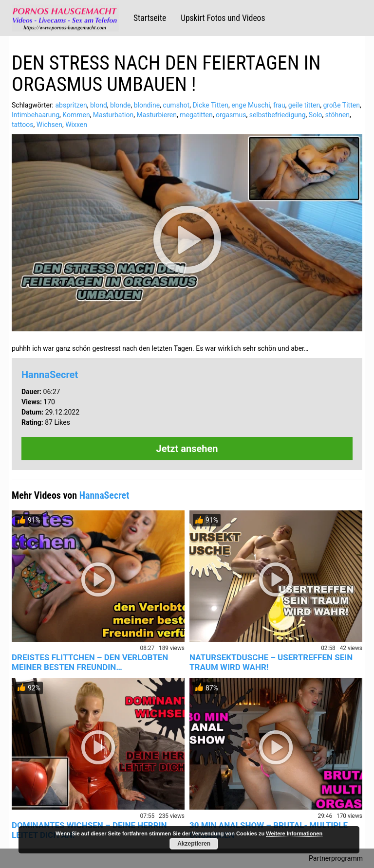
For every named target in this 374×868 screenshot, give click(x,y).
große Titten (341, 105)
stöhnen (337, 115)
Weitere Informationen (294, 833)
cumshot (176, 105)
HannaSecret (50, 375)
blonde (120, 105)
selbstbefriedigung (278, 115)
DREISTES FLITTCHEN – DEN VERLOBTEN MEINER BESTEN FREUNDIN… (90, 662)
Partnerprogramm (336, 858)
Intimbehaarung (36, 115)
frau (279, 105)
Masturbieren (157, 115)
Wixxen (76, 125)
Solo (316, 115)
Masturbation (113, 115)
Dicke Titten (210, 105)
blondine (147, 105)
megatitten (196, 115)
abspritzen (71, 105)
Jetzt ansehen (187, 449)
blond (99, 105)
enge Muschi (251, 105)
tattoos (22, 125)
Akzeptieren (194, 844)
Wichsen (49, 125)
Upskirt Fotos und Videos (223, 18)
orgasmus (231, 115)
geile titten (304, 105)
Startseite (150, 18)
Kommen (76, 115)
